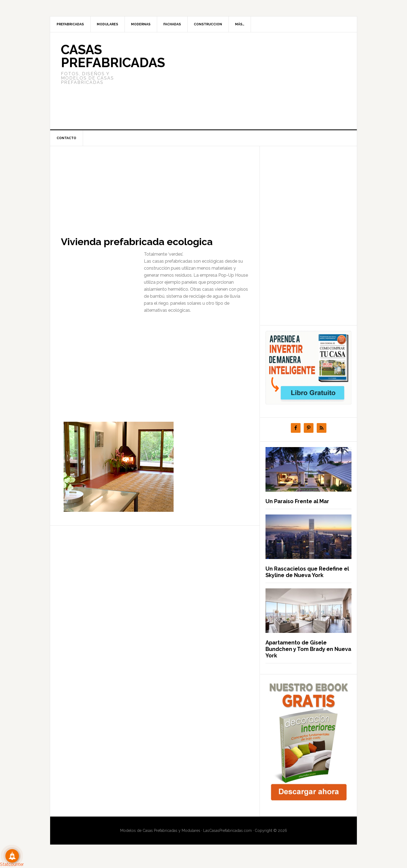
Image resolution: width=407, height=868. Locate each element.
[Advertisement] (244, 81)
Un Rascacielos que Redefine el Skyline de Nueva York (307, 572)
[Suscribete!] (12, 856)
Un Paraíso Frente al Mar (297, 501)
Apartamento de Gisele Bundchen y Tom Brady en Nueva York (308, 649)
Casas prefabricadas (113, 56)
